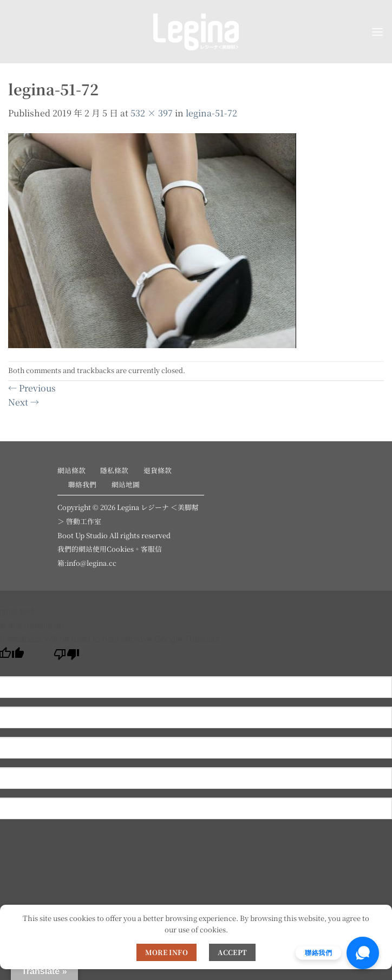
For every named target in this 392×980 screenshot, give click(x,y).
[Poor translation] (67, 657)
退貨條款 (158, 470)
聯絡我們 (82, 484)
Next (24, 402)
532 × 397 (152, 113)
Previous (32, 388)
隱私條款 (114, 470)
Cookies (120, 549)
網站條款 (71, 470)
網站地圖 (126, 484)
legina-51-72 (211, 113)
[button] (377, 32)
